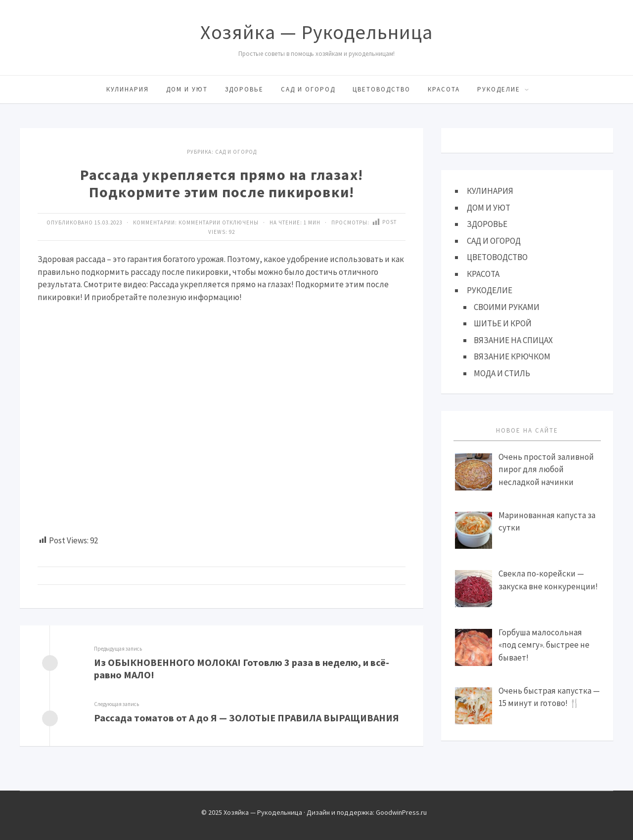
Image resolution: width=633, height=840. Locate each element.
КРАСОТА (444, 89)
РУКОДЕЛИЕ (499, 89)
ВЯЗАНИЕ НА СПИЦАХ (513, 340)
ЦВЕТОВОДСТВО (382, 89)
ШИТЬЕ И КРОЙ (503, 323)
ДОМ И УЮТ (187, 89)
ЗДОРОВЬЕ (244, 89)
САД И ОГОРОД (308, 89)
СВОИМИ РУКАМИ (507, 307)
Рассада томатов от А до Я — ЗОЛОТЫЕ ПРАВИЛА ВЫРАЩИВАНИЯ (247, 718)
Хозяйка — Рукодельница (316, 32)
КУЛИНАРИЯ (128, 89)
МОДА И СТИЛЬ (502, 373)
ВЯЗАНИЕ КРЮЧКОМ (512, 356)
